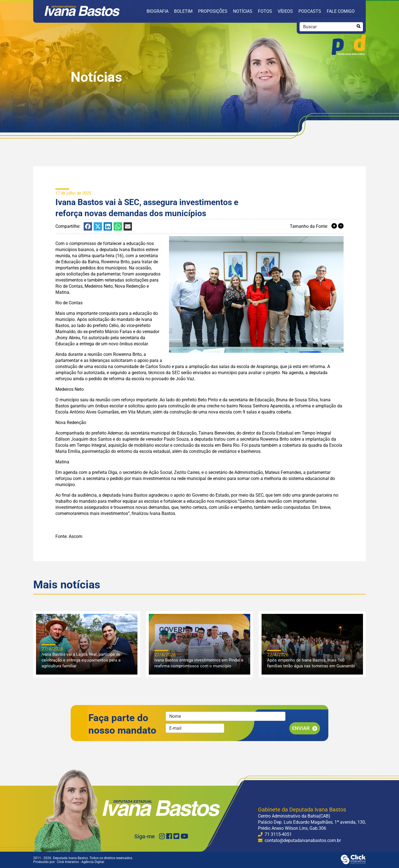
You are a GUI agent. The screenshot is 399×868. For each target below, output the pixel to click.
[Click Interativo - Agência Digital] (353, 863)
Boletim (183, 11)
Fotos (265, 11)
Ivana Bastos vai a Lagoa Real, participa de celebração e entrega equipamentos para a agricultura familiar (81, 660)
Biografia (158, 11)
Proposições (213, 11)
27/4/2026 (52, 649)
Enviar (301, 728)
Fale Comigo (341, 11)
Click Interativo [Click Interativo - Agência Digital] (80, 862)
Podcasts (310, 11)
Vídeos (285, 11)
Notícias (243, 11)
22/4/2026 (278, 655)
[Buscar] (358, 26)
